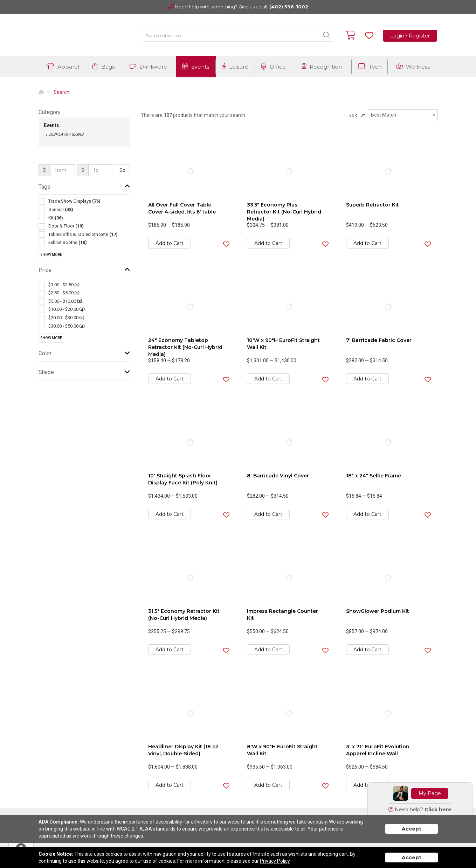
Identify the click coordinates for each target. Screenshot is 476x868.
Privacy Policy (275, 861)
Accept (412, 829)
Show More (51, 255)
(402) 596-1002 (289, 7)
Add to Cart (170, 243)
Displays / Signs (66, 134)
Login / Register (410, 36)
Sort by (357, 115)
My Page (430, 793)
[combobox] (403, 115)
